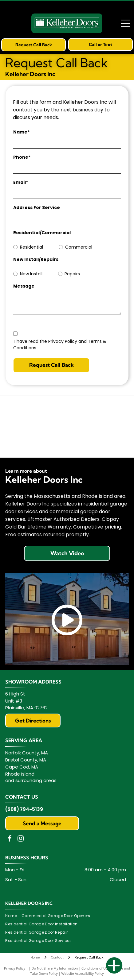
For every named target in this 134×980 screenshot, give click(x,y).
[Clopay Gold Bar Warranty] (37, 441)
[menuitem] (13, 916)
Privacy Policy (15, 968)
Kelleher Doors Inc (29, 903)
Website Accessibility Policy (83, 973)
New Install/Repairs (36, 259)
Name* (21, 132)
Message (24, 286)
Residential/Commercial (42, 233)
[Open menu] (125, 23)
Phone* (22, 157)
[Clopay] (37, 413)
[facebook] (10, 839)
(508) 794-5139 (24, 809)
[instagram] (21, 839)
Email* (21, 182)
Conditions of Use (95, 968)
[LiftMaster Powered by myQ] (97, 441)
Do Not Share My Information (55, 968)
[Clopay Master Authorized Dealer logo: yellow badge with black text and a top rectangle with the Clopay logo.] (97, 413)
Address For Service (37, 207)
